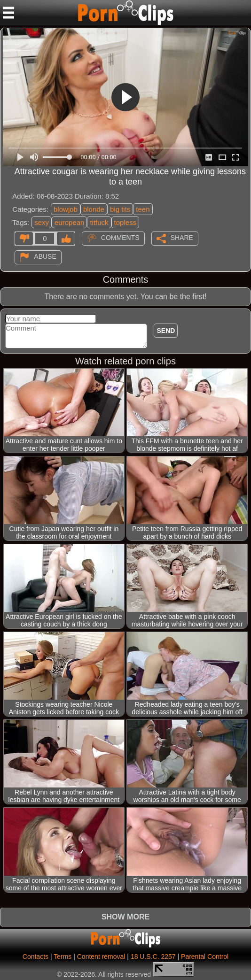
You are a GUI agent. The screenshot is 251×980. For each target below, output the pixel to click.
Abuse (45, 256)
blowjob (66, 209)
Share (182, 238)
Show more (125, 917)
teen (143, 209)
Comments (120, 238)
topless (125, 222)
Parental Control (205, 957)
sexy (42, 222)
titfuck (99, 222)
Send (166, 331)
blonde (94, 209)
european (69, 222)
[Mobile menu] (8, 13)
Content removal (101, 957)
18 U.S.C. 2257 (153, 957)
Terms (63, 957)
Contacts (35, 957)
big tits (120, 209)
